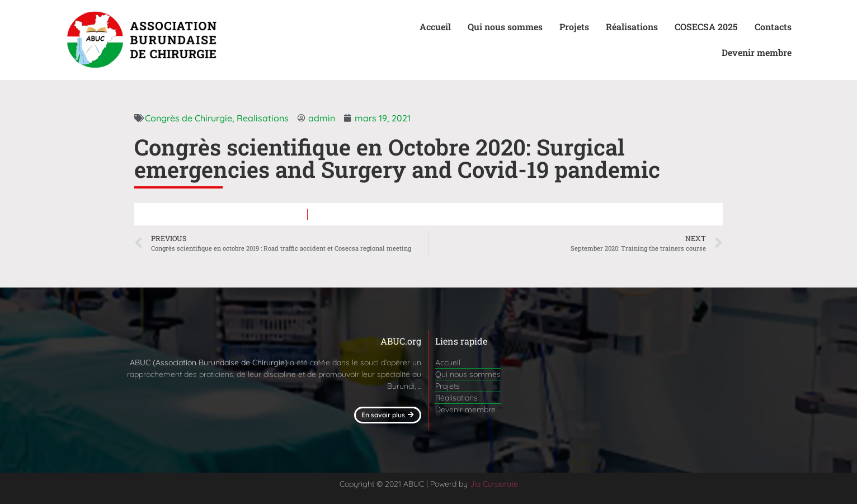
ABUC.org (401, 341)
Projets (574, 27)
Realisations (263, 118)
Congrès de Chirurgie (189, 118)
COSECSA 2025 (706, 27)
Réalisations (632, 27)
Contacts (773, 27)
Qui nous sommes (505, 27)
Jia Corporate (494, 484)
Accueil (435, 27)
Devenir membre (757, 52)
